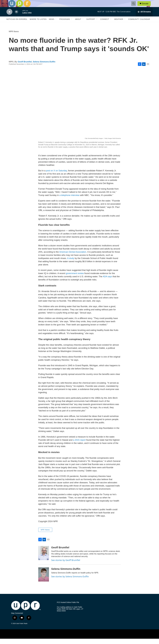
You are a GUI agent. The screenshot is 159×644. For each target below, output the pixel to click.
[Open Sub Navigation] (56, 24)
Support (91, 24)
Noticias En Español (17, 24)
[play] (9, 17)
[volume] (17, 17)
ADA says (107, 282)
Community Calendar (139, 24)
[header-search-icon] (135, 6)
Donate (147, 6)
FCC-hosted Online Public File (68, 608)
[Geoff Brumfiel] (44, 558)
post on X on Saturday (57, 176)
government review (75, 279)
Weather (119, 24)
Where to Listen (38, 24)
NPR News (14, 37)
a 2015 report (79, 445)
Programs (65, 24)
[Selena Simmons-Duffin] (44, 580)
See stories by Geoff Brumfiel (66, 565)
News (52, 24)
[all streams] (144, 17)
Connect (105, 24)
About (78, 24)
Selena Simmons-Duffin (44, 67)
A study (71, 264)
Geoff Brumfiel (25, 67)
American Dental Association (73, 257)
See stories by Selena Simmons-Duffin (70, 582)
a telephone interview (69, 201)
